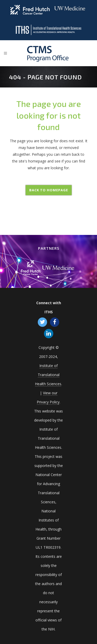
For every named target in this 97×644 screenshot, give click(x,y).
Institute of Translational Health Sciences (48, 375)
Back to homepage (49, 190)
